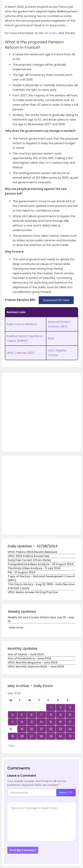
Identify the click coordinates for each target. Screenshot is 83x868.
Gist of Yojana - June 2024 (26, 654)
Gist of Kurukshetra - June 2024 (29, 658)
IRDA (51, 338)
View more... (16, 628)
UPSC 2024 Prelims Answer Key (29, 556)
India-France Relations (22, 324)
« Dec (11, 746)
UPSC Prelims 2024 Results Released (32, 552)
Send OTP (66, 793)
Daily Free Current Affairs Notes (29, 560)
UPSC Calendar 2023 (20, 353)
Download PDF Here (56, 300)
